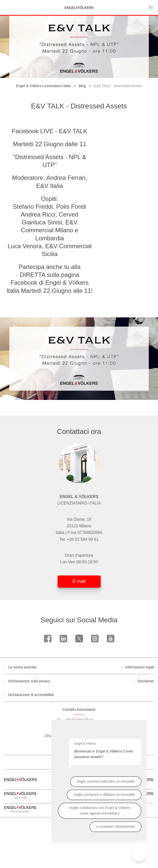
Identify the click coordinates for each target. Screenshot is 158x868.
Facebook (48, 639)
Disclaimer (146, 681)
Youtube (111, 639)
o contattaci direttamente (116, 826)
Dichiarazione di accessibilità (31, 695)
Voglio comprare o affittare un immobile (104, 795)
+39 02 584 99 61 (83, 539)
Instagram (95, 639)
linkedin (63, 639)
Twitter (79, 639)
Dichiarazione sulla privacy (29, 681)
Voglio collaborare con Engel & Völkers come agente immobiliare (100, 811)
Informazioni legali (140, 667)
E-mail (79, 581)
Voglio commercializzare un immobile (106, 781)
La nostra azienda (22, 667)
